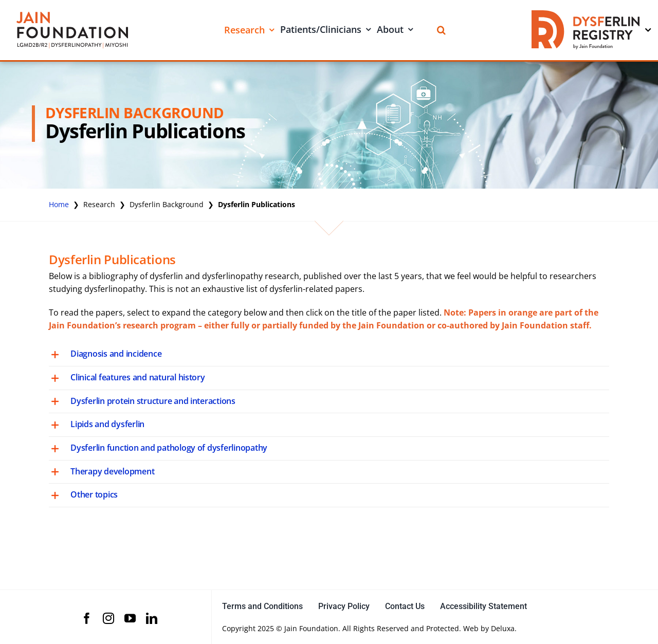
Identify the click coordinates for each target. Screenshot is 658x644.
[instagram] (108, 618)
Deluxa (503, 628)
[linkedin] (152, 618)
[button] (329, 354)
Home (59, 204)
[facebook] (87, 618)
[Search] (441, 30)
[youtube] (130, 618)
